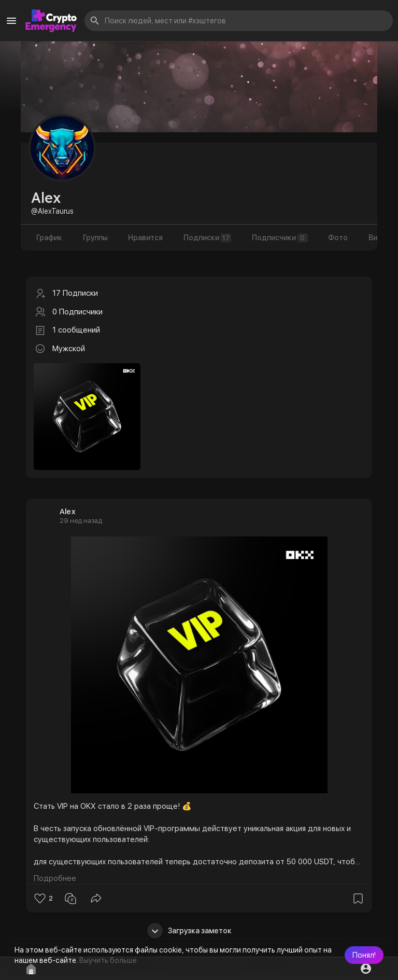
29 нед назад (81, 521)
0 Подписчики (77, 312)
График (49, 238)
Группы (95, 238)
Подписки (208, 238)
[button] (364, 955)
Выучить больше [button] (108, 960)
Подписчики (280, 238)
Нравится (146, 238)
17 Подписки (75, 293)
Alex (68, 512)
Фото (339, 238)
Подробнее (55, 878)
